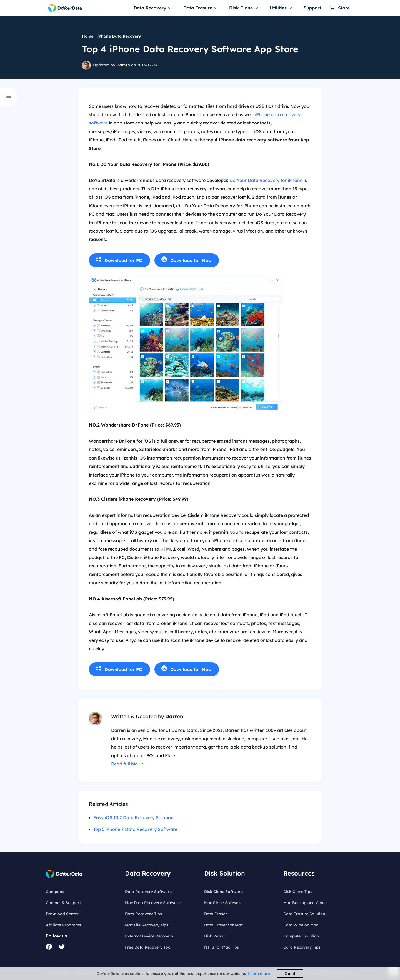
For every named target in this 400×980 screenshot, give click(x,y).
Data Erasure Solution (304, 914)
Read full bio (127, 764)
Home (88, 36)
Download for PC (123, 260)
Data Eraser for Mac (223, 925)
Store (340, 8)
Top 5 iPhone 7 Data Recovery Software (135, 829)
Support (312, 8)
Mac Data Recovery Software (153, 903)
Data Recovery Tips (143, 914)
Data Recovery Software (148, 892)
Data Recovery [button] (153, 8)
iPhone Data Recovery (119, 36)
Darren (123, 65)
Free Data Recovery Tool (148, 947)
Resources (299, 873)
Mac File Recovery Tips (147, 925)
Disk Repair (215, 936)
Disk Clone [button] (244, 8)
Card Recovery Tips (302, 947)
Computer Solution (301, 936)
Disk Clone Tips (298, 892)
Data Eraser (216, 914)
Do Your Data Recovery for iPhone (266, 180)
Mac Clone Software (223, 903)
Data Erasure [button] (201, 8)
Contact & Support (63, 903)
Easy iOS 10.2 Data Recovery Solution (133, 817)
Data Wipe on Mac (301, 925)
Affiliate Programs (63, 925)
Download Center (62, 914)
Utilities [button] (281, 8)
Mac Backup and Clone (305, 903)
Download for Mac (191, 260)
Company (55, 892)
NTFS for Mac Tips (222, 947)
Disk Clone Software (223, 892)
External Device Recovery (149, 936)
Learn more (259, 974)
